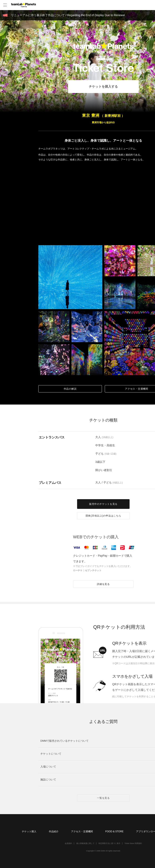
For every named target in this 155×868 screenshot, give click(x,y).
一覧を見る (103, 798)
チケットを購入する (103, 86)
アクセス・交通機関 (82, 831)
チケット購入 (29, 831)
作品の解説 (70, 389)
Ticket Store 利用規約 (133, 843)
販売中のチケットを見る (103, 504)
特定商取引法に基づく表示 (109, 843)
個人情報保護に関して (85, 843)
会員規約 (68, 843)
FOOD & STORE (114, 831)
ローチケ (78, 570)
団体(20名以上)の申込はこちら (103, 516)
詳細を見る (103, 584)
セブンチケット (93, 570)
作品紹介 (54, 831)
